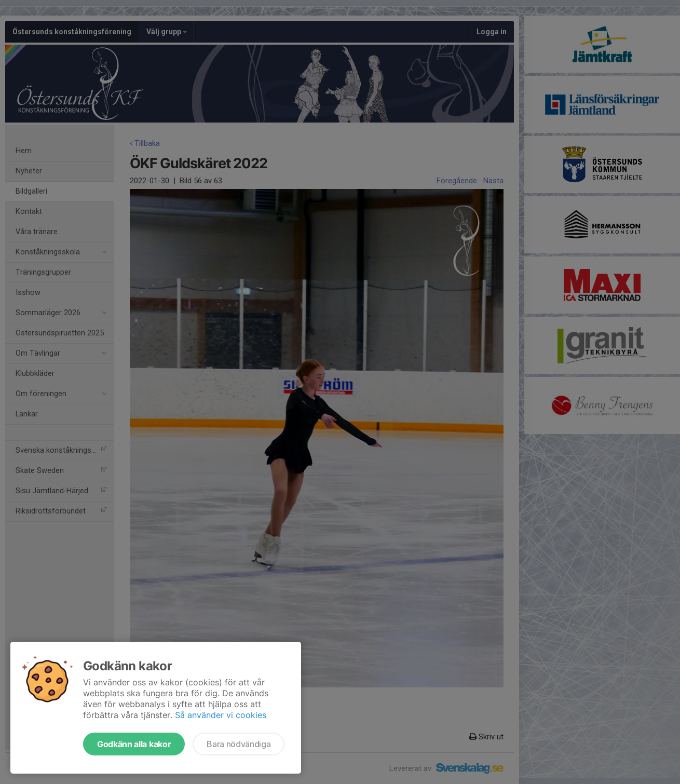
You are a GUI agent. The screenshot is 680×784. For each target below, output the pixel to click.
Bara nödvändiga (239, 744)
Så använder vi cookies (221, 715)
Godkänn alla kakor (134, 744)
